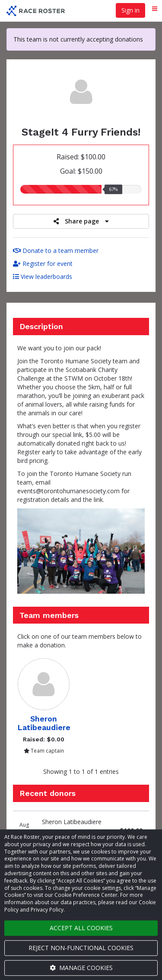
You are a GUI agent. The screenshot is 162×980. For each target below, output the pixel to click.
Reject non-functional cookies (81, 948)
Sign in (130, 10)
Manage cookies (81, 968)
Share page (81, 221)
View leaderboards (43, 277)
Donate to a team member (56, 251)
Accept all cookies (81, 928)
